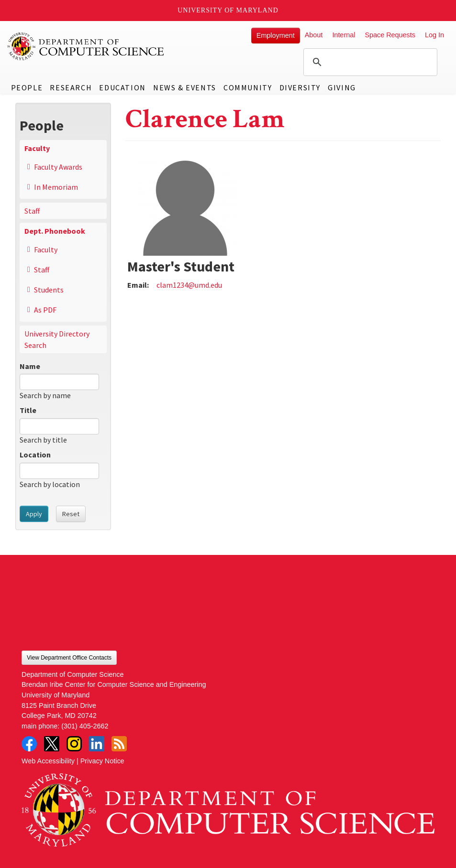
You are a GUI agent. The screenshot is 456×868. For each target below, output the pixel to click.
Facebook (29, 744)
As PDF (45, 310)
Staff (32, 211)
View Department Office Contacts (69, 658)
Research (71, 87)
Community (248, 87)
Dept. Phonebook (55, 231)
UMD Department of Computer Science (86, 46)
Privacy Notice (102, 761)
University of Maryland (228, 10)
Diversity (300, 87)
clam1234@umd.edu (189, 285)
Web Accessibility (48, 761)
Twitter (52, 744)
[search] (369, 62)
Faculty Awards (58, 167)
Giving (342, 87)
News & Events (185, 87)
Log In (434, 35)
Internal (344, 35)
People (27, 87)
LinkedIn (97, 744)
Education (122, 87)
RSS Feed (119, 744)
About (314, 35)
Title (28, 410)
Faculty (37, 148)
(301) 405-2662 (85, 726)
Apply (34, 514)
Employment (276, 35)
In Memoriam (56, 187)
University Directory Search (57, 339)
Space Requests (390, 35)
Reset (71, 514)
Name (30, 366)
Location (35, 455)
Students (49, 290)
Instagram (74, 744)
